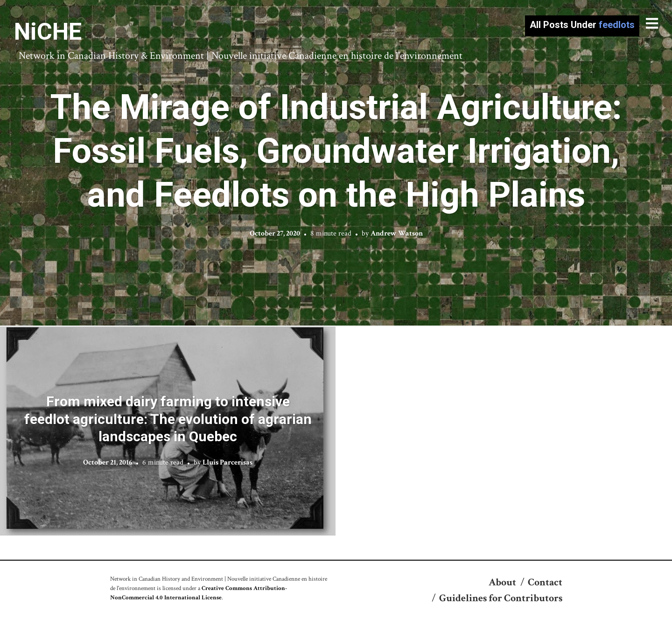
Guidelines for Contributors (501, 598)
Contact (545, 582)
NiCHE (48, 32)
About (502, 582)
